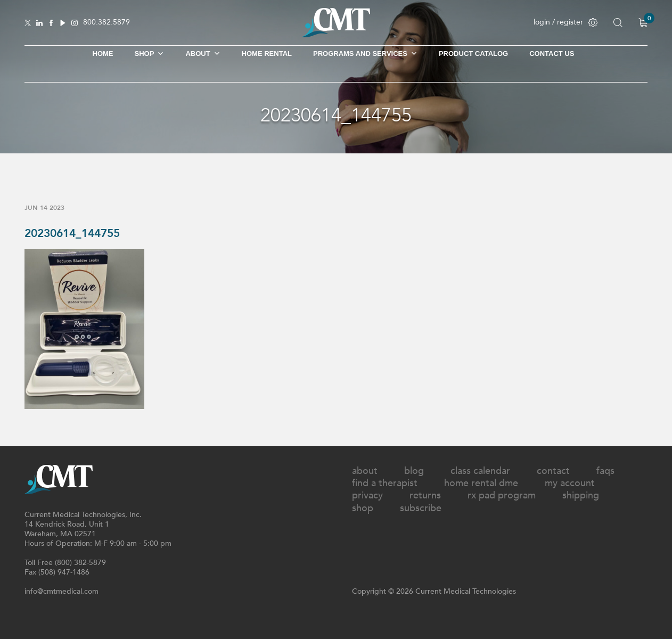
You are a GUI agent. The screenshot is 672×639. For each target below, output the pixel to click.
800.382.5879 (106, 23)
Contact (553, 471)
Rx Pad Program (502, 495)
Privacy (367, 495)
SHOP (150, 54)
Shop (363, 508)
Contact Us (552, 54)
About (203, 54)
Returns (425, 495)
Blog (414, 471)
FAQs (605, 471)
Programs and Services (365, 54)
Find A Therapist (385, 483)
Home (103, 54)
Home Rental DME (481, 483)
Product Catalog (473, 54)
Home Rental (267, 54)
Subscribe (421, 508)
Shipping (581, 495)
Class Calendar (480, 471)
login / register (566, 22)
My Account (570, 483)
